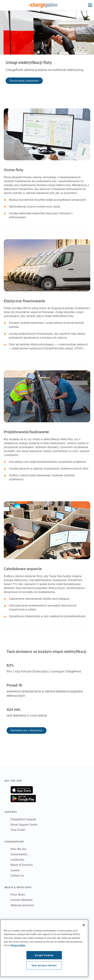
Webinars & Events (22, 905)
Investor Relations (22, 900)
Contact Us (17, 876)
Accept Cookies (44, 955)
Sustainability (19, 854)
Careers (15, 870)
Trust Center (18, 830)
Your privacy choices (44, 965)
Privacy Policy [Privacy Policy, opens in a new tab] (18, 945)
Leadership (17, 860)
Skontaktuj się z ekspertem (27, 730)
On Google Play (23, 798)
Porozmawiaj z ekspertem (24, 81)
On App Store (22, 790)
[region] (44, 948)
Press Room (18, 895)
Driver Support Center (24, 825)
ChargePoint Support (23, 819)
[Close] (84, 925)
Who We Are (18, 849)
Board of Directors (22, 865)
